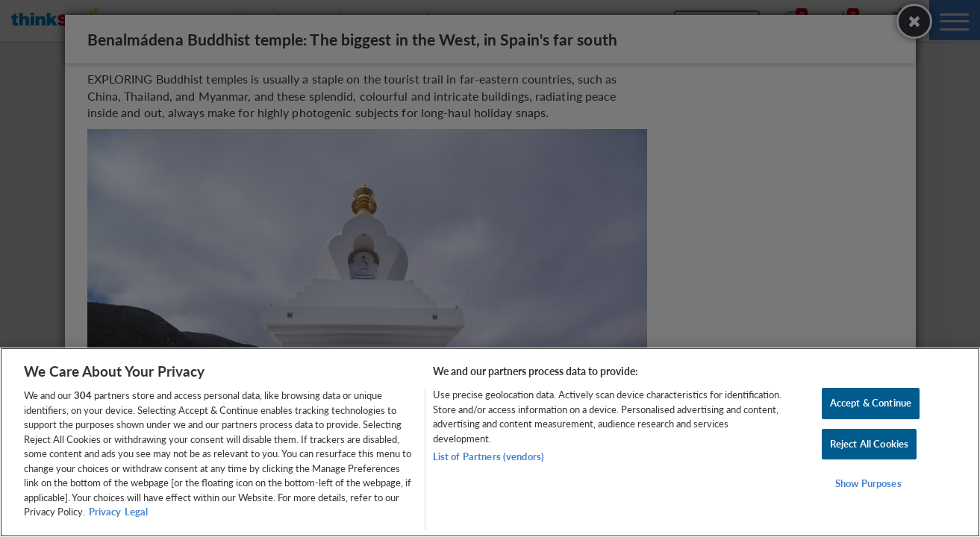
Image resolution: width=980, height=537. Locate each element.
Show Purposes (868, 484)
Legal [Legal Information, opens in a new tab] (136, 512)
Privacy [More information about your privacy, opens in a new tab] (105, 512)
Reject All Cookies (869, 444)
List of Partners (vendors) (489, 456)
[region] (490, 442)
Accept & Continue (871, 403)
